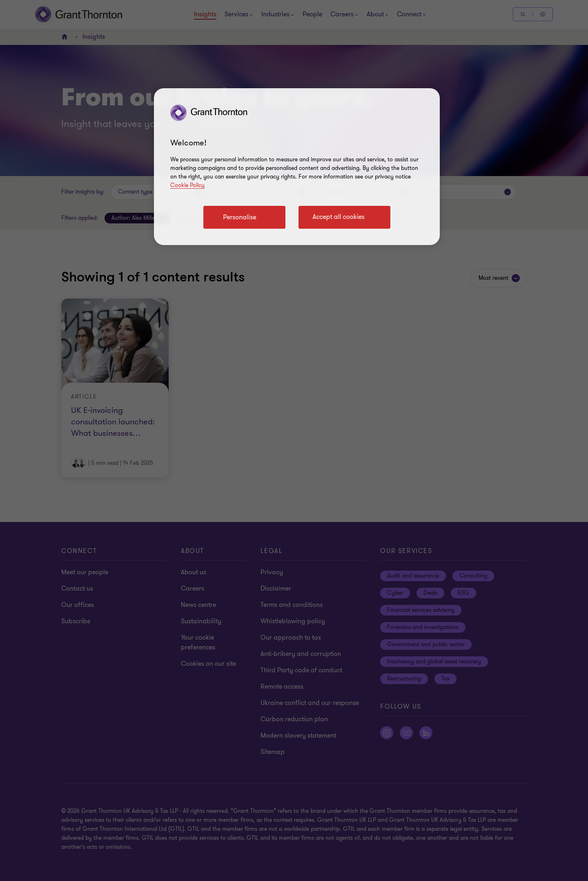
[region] (297, 167)
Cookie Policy (187, 185)
